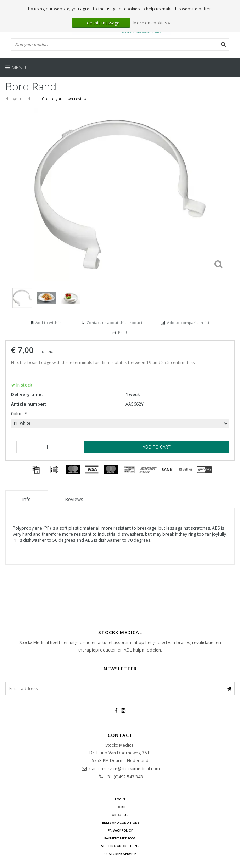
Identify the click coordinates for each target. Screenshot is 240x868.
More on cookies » (152, 23)
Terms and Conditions (120, 822)
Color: (19, 414)
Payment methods (120, 838)
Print (123, 332)
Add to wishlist (49, 323)
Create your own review (64, 99)
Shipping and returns (120, 846)
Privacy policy (120, 830)
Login (120, 799)
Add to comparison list (188, 323)
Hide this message (101, 23)
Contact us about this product (115, 323)
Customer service (120, 854)
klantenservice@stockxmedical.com (124, 769)
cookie (120, 807)
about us (120, 815)
